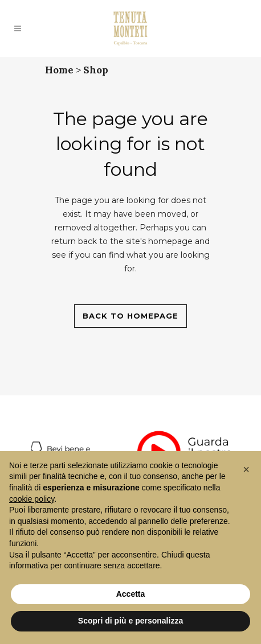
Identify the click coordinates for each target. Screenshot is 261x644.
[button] (246, 469)
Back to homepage (130, 316)
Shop (96, 70)
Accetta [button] (131, 594)
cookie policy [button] (32, 499)
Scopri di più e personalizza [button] (130, 621)
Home (59, 70)
